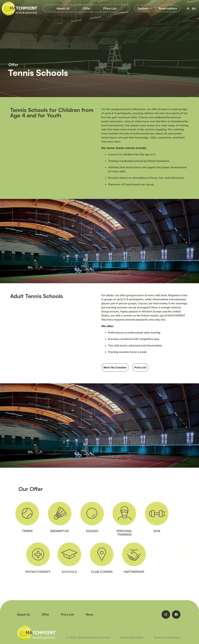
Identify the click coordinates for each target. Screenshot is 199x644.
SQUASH (77, 531)
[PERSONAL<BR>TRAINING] (110, 514)
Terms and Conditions (167, 638)
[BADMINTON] (45, 514)
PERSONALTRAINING (110, 533)
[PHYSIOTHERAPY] (54, 554)
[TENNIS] (13, 514)
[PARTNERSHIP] (149, 554)
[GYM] (142, 514)
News (90, 614)
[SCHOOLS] (84, 554)
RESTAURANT (181, 572)
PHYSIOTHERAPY (53, 572)
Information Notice (132, 638)
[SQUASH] (77, 514)
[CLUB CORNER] (116, 554)
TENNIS (13, 531)
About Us (63, 8)
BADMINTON (45, 531)
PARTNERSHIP (149, 572)
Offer (87, 8)
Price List (110, 8)
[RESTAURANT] (181, 554)
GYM (142, 531)
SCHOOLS (84, 572)
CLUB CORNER (116, 572)
